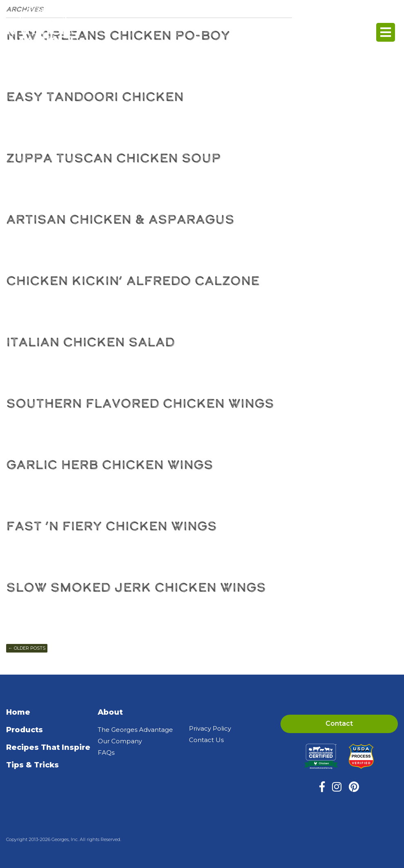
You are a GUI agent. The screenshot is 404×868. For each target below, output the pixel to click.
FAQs (106, 752)
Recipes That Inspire (48, 747)
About (110, 712)
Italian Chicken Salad (90, 342)
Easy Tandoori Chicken (95, 97)
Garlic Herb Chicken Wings (110, 465)
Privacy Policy (210, 728)
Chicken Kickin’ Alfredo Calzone (133, 281)
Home (18, 712)
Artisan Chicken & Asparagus (120, 219)
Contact (339, 723)
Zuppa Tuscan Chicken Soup (113, 158)
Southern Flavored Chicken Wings (140, 403)
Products (25, 730)
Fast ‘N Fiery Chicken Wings (111, 526)
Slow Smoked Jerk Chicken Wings (136, 587)
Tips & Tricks (33, 765)
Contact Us (206, 740)
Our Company (120, 741)
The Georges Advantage (135, 730)
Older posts (27, 648)
